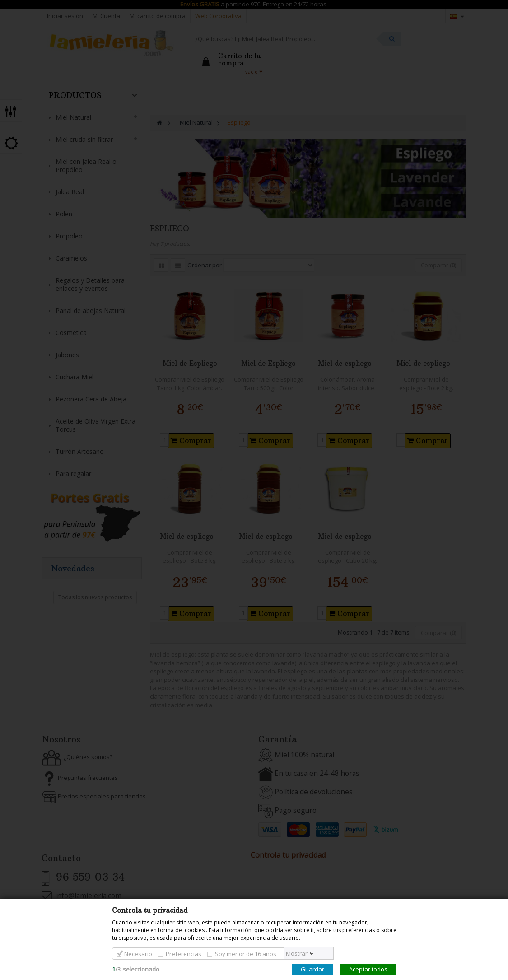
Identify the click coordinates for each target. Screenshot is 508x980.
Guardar (312, 969)
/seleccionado (136, 969)
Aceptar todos (368, 969)
